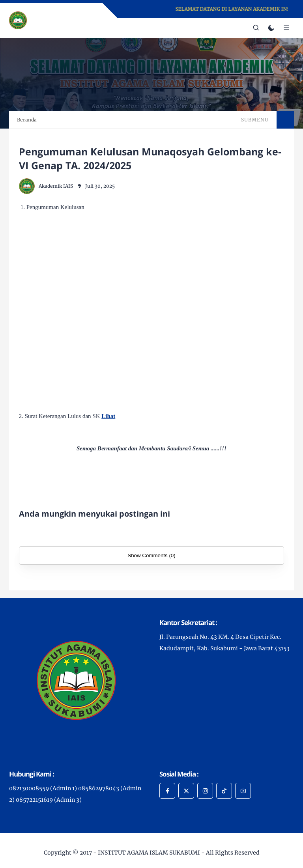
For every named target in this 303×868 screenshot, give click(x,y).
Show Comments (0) (151, 555)
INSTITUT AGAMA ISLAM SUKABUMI (149, 853)
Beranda (27, 120)
